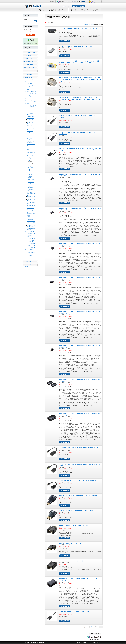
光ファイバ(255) (28, 58)
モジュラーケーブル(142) (31, 206)
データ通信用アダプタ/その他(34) (31, 175)
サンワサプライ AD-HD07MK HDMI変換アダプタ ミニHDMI (76, 511)
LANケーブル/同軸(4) (31, 123)
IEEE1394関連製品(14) (31, 203)
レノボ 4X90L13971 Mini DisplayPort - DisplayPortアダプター (78, 481)
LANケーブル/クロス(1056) (31, 120)
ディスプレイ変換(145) (31, 159)
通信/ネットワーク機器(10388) (31, 103)
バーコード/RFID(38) (29, 71)
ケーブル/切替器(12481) (29, 114)
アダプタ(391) (30, 156)
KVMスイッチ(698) (30, 217)
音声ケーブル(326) (30, 151)
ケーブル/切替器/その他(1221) (31, 226)
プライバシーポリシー (95, 642)
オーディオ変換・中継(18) (31, 168)
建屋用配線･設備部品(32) (31, 215)
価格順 (87, 24)
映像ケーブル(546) (30, 148)
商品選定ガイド (52, 10)
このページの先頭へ (95, 634)
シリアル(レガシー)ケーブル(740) (31, 135)
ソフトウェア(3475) (30, 239)
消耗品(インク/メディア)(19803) (31, 236)
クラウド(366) (29, 256)
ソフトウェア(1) (28, 74)
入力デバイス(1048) (30, 100)
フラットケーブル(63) (31, 194)
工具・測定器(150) (28, 65)
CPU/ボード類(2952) (31, 92)
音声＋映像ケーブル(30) (31, 153)
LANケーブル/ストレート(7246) (31, 117)
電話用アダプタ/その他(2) (31, 179)
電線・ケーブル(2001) (29, 68)
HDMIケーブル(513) (30, 129)
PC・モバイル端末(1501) (30, 81)
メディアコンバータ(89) (30, 52)
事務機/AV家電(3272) (31, 246)
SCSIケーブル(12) (30, 212)
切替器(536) (30, 220)
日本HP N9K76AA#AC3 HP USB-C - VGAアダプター (75, 611)
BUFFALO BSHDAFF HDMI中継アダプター (72, 561)
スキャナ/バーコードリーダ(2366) (31, 111)
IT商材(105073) (28, 77)
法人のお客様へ (85, 10)
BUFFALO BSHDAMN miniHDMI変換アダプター (73, 525)
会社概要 (96, 10)
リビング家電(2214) (30, 247)
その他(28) (31, 188)
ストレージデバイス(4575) (30, 98)
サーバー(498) (29, 83)
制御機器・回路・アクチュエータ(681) (31, 253)
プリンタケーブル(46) (31, 197)
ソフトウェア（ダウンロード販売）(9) (31, 241)
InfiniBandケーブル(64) (31, 190)
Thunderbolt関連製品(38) (31, 229)
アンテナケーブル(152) (31, 145)
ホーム (30, 10)
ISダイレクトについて (63, 10)
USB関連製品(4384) (30, 132)
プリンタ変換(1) (31, 183)
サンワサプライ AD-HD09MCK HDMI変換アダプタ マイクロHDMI (78, 496)
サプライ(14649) (30, 232)
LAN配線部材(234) (28, 62)
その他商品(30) (27, 262)
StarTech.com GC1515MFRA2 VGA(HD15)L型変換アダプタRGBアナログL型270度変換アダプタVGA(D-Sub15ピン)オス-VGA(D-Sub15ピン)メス (80, 79)
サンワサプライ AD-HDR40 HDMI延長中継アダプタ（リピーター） (78, 46)
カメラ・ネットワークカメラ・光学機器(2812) (31, 107)
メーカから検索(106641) (27, 266)
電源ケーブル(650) (30, 126)
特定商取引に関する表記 (83, 642)
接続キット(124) (31, 192)
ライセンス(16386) (30, 244)
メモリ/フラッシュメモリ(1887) (31, 94)
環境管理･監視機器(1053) (30, 250)
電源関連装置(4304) (30, 233)
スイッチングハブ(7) (29, 55)
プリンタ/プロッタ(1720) (30, 89)
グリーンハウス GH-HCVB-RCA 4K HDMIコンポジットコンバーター (79, 28)
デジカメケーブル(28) (31, 200)
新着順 (92, 24)
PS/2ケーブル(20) (30, 209)
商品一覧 (41, 10)
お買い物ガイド (74, 10)
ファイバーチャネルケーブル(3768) (31, 138)
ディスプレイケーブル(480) (31, 142)
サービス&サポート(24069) (30, 258)
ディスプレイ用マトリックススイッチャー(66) (31, 223)
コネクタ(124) (30, 186)
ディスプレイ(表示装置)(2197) (30, 86)
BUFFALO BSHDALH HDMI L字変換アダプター (73, 543)
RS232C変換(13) (31, 171)
